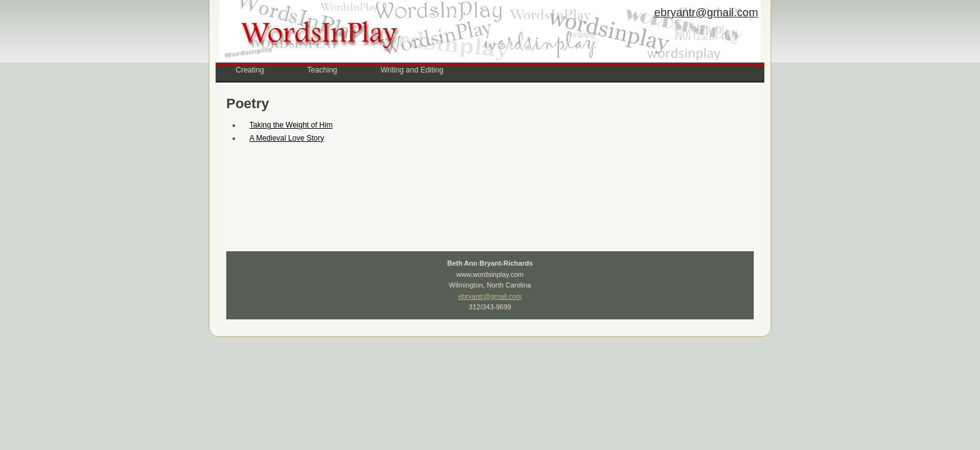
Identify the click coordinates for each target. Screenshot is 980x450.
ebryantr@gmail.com (706, 12)
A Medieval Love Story (287, 138)
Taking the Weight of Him (291, 125)
